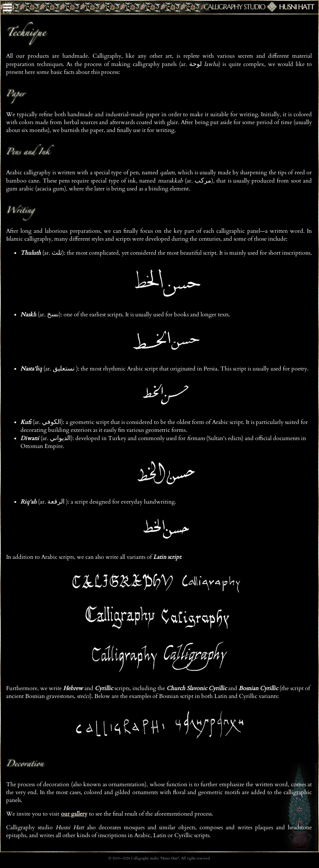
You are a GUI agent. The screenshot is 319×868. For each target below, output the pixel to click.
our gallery (74, 814)
